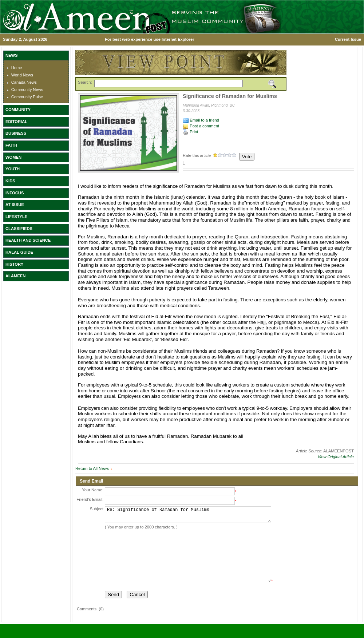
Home (17, 68)
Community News (27, 90)
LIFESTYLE (16, 217)
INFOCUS (15, 193)
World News (22, 75)
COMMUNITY (18, 110)
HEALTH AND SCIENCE (28, 240)
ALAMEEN (15, 276)
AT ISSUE (15, 205)
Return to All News (92, 468)
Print (190, 132)
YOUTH (13, 169)
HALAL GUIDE (19, 252)
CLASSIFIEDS (19, 229)
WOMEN (13, 157)
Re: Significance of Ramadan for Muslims (188, 516)
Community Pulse (27, 97)
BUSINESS (16, 133)
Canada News (24, 82)
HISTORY (14, 264)
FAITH (11, 145)
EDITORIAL (16, 122)
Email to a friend (201, 120)
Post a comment (201, 126)
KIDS (10, 181)
